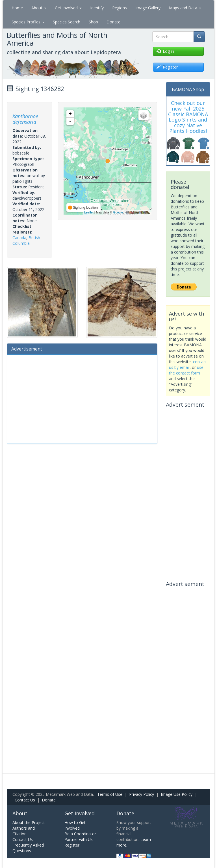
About (39, 8)
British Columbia (26, 240)
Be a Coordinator (80, 834)
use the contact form (186, 370)
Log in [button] (165, 51)
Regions (120, 8)
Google (118, 212)
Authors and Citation (24, 831)
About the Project (29, 822)
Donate (113, 22)
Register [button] (167, 67)
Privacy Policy (142, 794)
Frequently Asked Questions (28, 848)
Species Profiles (28, 22)
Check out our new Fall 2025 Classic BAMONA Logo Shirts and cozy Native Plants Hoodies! (188, 117)
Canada (19, 238)
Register (72, 845)
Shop (93, 22)
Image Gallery (148, 8)
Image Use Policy (177, 794)
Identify (97, 8)
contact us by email (188, 364)
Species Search (67, 22)
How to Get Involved (75, 825)
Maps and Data (185, 8)
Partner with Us (79, 839)
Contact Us (25, 800)
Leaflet (89, 212)
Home (17, 8)
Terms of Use (110, 794)
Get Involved (68, 8)
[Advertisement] (82, 398)
